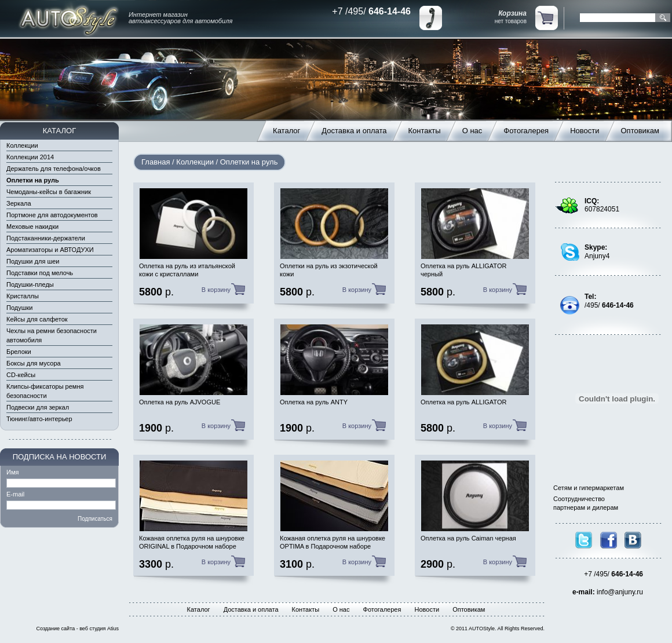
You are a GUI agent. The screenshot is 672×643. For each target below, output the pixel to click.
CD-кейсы (21, 375)
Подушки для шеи (33, 261)
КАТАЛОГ (59, 131)
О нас (472, 131)
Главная (156, 162)
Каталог (286, 131)
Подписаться (95, 519)
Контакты (425, 131)
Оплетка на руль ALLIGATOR (463, 402)
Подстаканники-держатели (46, 238)
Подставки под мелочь (40, 273)
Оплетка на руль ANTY (314, 402)
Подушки (19, 308)
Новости (585, 131)
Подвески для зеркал (38, 407)
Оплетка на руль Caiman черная (468, 538)
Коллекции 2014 (30, 157)
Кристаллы (23, 296)
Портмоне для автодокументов (52, 215)
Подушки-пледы (30, 284)
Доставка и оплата (354, 131)
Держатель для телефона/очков (54, 169)
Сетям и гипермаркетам (589, 488)
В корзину (216, 290)
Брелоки (19, 352)
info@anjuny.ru (620, 592)
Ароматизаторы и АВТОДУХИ (50, 250)
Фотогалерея (526, 131)
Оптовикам (640, 131)
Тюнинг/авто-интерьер (39, 419)
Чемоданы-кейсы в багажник (49, 192)
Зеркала (19, 203)
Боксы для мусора (34, 363)
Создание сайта (56, 629)
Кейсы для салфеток (37, 319)
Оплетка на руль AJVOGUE (180, 402)
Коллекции (22, 145)
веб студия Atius (99, 629)
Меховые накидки (32, 226)
